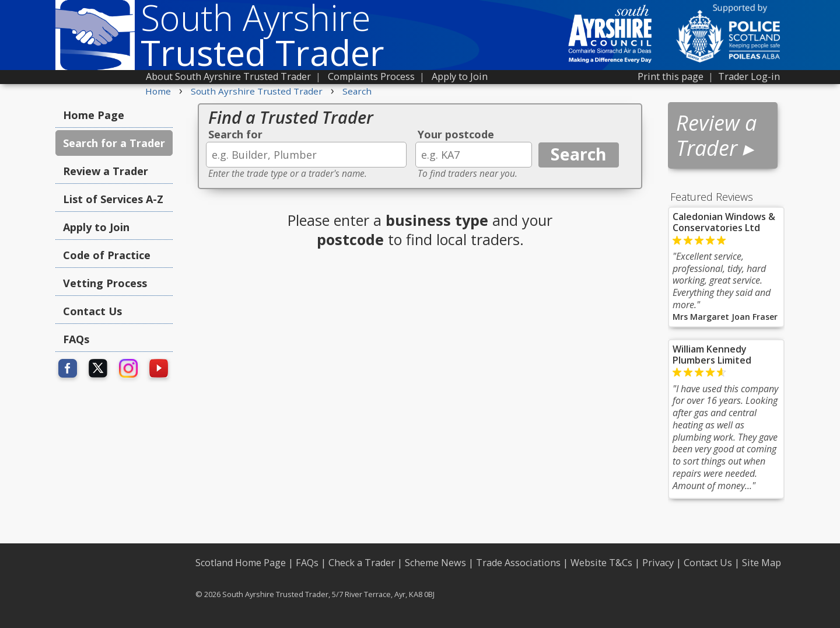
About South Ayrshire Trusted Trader (228, 76)
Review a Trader (106, 171)
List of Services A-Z (113, 199)
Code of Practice (107, 255)
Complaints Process (371, 76)
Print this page (671, 76)
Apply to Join (460, 76)
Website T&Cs (601, 563)
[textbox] (306, 155)
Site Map (762, 563)
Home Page (94, 115)
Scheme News (435, 563)
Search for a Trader (114, 143)
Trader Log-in (749, 76)
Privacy (658, 563)
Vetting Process (105, 283)
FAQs (76, 339)
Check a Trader (362, 563)
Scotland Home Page (241, 563)
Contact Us (92, 311)
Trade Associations (518, 563)
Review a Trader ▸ (716, 135)
